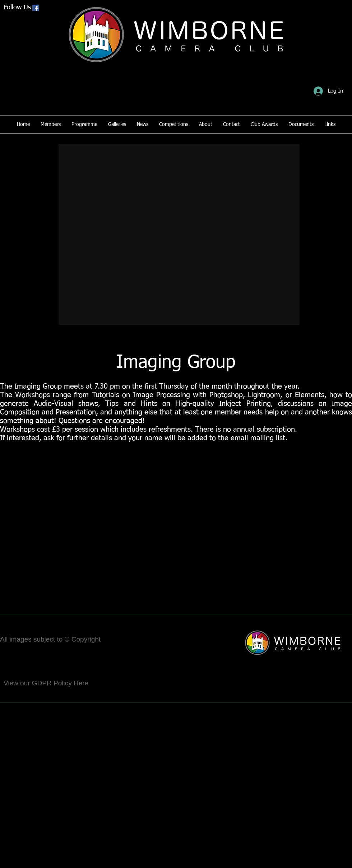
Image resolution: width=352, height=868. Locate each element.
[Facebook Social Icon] (36, 8)
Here (81, 683)
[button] (179, 234)
